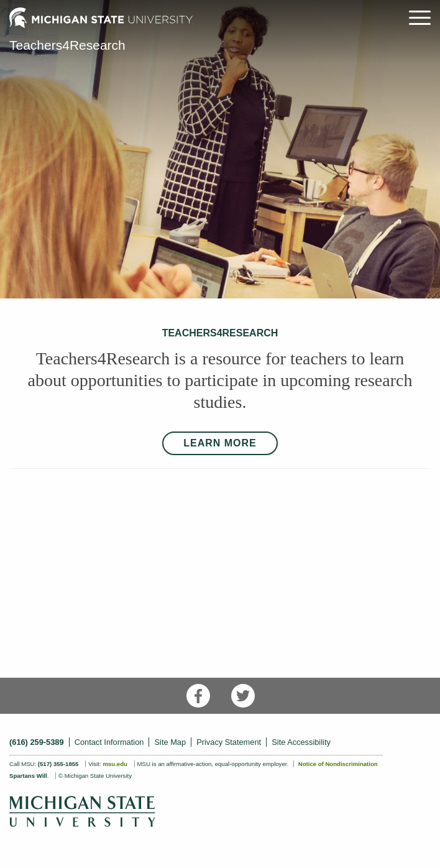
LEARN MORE (220, 443)
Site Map (171, 742)
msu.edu (115, 764)
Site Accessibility (301, 742)
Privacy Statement (229, 742)
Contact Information (109, 742)
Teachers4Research (67, 45)
